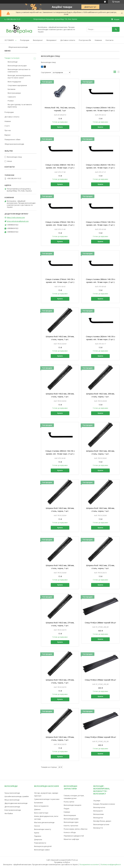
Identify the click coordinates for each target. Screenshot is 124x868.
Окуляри (97, 801)
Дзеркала (38, 839)
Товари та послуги (12, 58)
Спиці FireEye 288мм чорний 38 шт (100, 623)
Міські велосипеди (12, 800)
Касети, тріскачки (71, 826)
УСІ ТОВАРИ (9, 40)
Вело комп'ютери (41, 813)
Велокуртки (98, 818)
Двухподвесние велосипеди (16, 803)
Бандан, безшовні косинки (104, 804)
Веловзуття (98, 828)
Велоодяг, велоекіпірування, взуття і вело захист (19, 77)
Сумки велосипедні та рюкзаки (47, 799)
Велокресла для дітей (43, 846)
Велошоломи (99, 814)
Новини (8, 121)
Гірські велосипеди (12, 793)
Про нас (8, 130)
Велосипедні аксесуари (17, 66)
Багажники (39, 803)
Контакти (110, 40)
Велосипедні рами (71, 819)
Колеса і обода (70, 832)
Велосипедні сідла (71, 822)
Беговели (12, 89)
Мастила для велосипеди (44, 822)
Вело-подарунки (14, 82)
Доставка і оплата (68, 40)
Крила (37, 833)
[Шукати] (116, 29)
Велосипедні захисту (43, 829)
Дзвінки (37, 809)
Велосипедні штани (101, 824)
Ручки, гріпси (69, 802)
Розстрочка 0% (85, 40)
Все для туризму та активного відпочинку (20, 106)
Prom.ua (75, 860)
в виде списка (118, 72)
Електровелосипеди (13, 810)
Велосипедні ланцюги (73, 805)
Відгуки (7, 135)
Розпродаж (25, 40)
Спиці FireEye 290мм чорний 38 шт (100, 680)
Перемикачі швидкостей (74, 836)
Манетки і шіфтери (71, 839)
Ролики (11, 101)
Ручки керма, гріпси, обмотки (76, 829)
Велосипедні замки (42, 850)
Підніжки (38, 836)
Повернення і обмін (12, 139)
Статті (7, 126)
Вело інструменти (41, 806)
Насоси (37, 826)
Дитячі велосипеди (12, 807)
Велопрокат (38, 40)
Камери (67, 812)
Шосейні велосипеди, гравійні (17, 796)
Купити (60, 127)
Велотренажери (14, 93)
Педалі (66, 808)
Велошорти (98, 811)
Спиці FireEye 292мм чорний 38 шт (100, 737)
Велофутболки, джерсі (102, 821)
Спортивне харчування (17, 85)
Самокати (12, 97)
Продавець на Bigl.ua (62, 862)
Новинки (98, 40)
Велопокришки (70, 815)
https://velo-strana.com (16, 217)
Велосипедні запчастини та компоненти (19, 70)
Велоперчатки (99, 807)
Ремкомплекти (40, 843)
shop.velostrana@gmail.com (18, 221)
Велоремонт (52, 40)
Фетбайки (9, 813)
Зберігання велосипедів (18, 47)
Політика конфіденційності (111, 865)
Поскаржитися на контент (89, 865)
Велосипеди (13, 62)
